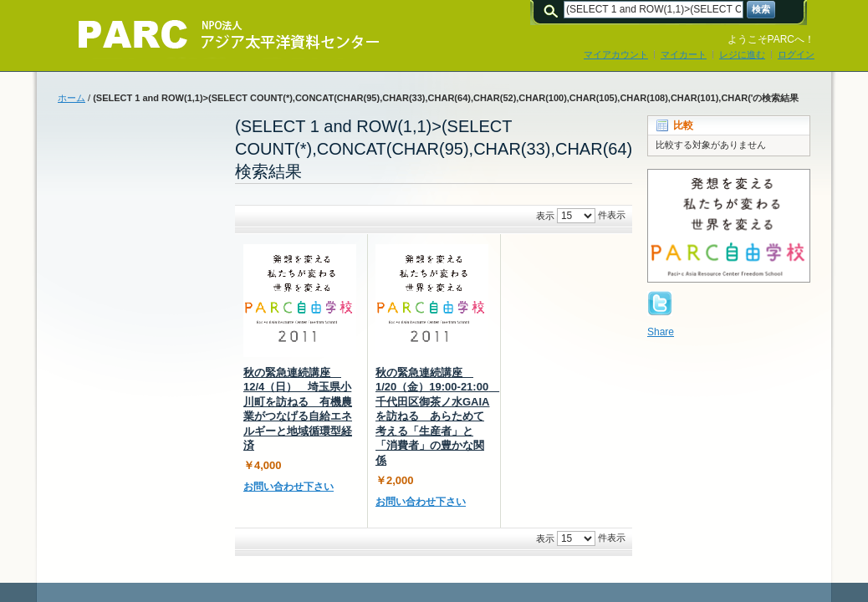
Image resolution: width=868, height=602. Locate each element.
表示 (545, 216)
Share (661, 332)
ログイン (796, 54)
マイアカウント (616, 54)
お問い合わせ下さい (288, 487)
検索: (554, 10)
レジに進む (742, 54)
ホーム (71, 98)
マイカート (684, 54)
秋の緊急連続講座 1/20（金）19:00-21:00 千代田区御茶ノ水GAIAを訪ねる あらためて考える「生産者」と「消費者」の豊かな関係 (437, 416)
